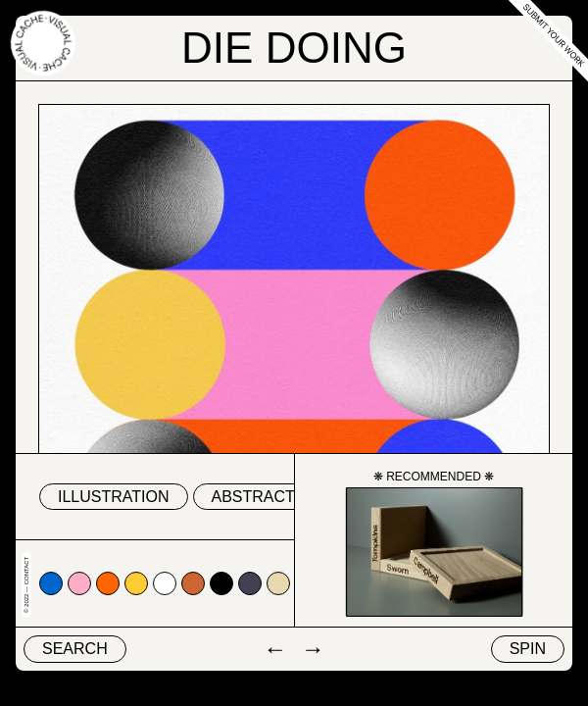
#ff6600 (108, 583)
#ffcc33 (136, 583)
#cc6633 (193, 583)
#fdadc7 (79, 583)
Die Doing (294, 48)
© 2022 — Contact (26, 585)
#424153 (250, 583)
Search (75, 649)
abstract (253, 497)
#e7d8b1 (278, 583)
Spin (528, 649)
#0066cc (51, 583)
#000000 (221, 583)
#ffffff (165, 583)
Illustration (114, 497)
